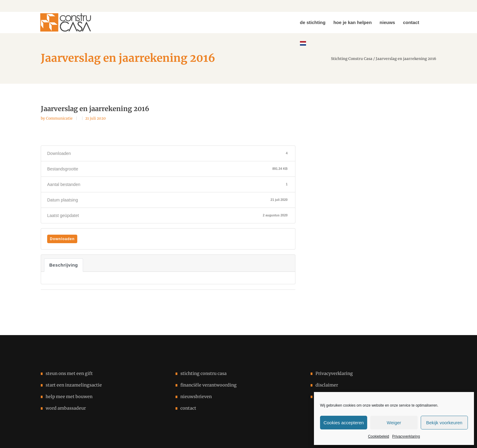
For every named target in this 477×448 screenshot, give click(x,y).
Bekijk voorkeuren (444, 423)
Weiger (394, 423)
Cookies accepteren (344, 423)
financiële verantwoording (209, 385)
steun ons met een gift (69, 373)
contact (188, 408)
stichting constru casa (204, 373)
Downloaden (62, 239)
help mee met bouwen (69, 397)
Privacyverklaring (406, 436)
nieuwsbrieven (196, 397)
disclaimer (327, 385)
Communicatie (60, 118)
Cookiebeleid (379, 436)
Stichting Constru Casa (352, 59)
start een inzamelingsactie (74, 385)
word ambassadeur (66, 408)
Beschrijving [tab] (64, 265)
